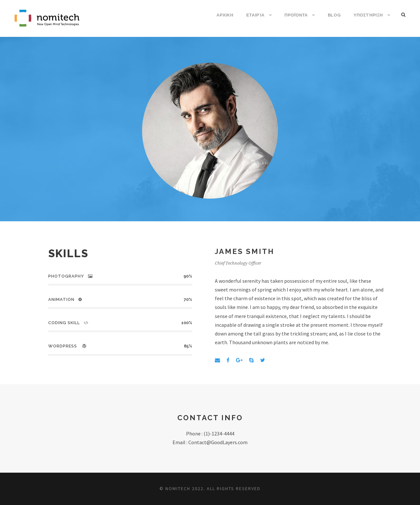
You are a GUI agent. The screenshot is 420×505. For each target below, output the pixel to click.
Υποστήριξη (368, 15)
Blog (334, 15)
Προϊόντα (296, 15)
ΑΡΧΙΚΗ (225, 15)
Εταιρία (255, 15)
